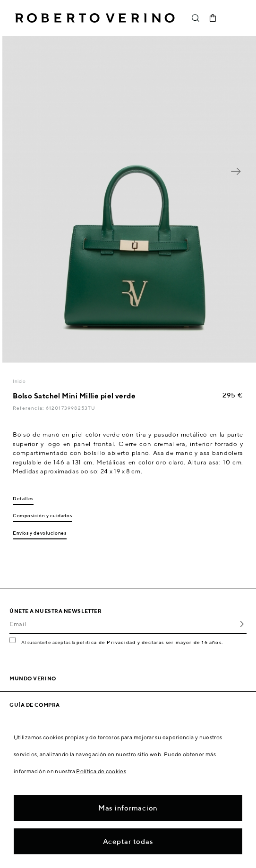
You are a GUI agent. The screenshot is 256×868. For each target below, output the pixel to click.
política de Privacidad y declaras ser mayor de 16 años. (150, 642)
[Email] (121, 624)
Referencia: (29, 408)
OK (239, 624)
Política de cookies (101, 771)
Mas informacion (128, 808)
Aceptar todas (128, 841)
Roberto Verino (95, 18)
